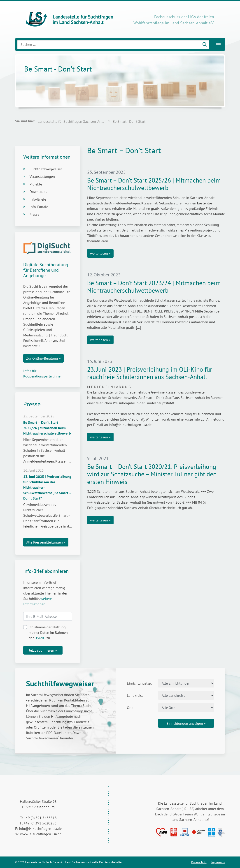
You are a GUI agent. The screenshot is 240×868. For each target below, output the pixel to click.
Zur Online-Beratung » (43, 358)
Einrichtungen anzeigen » (186, 723)
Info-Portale (39, 207)
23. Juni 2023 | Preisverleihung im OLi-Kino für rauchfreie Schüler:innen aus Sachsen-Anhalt (150, 373)
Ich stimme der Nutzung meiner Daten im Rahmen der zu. (48, 632)
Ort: (130, 708)
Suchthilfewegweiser (46, 169)
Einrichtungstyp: (139, 683)
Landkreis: (135, 695)
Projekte (36, 184)
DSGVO (40, 638)
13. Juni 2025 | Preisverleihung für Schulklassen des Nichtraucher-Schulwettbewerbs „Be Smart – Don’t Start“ (47, 487)
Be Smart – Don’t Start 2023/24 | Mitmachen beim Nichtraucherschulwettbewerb (154, 287)
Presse (34, 214)
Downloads (38, 192)
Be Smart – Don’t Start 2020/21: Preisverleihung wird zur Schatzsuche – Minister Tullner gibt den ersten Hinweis (152, 474)
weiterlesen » (100, 253)
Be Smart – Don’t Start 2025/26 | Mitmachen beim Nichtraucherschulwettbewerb (154, 184)
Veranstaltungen (42, 176)
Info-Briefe (38, 199)
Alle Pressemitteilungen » (46, 542)
